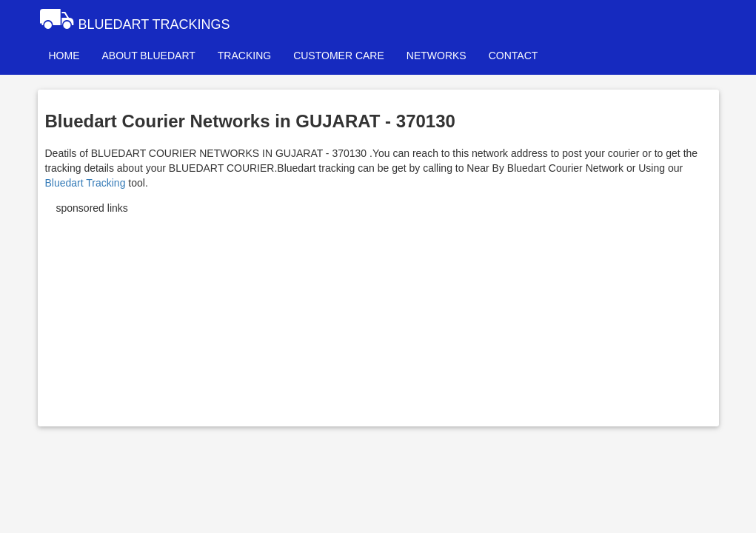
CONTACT (514, 56)
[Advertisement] (378, 315)
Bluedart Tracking (86, 183)
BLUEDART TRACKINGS (134, 19)
